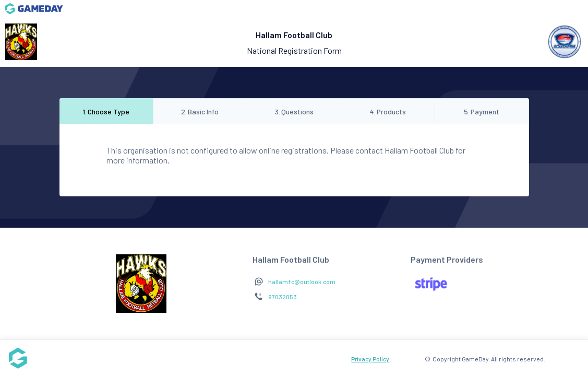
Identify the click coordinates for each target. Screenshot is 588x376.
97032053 (283, 297)
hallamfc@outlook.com (302, 281)
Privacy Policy (370, 359)
